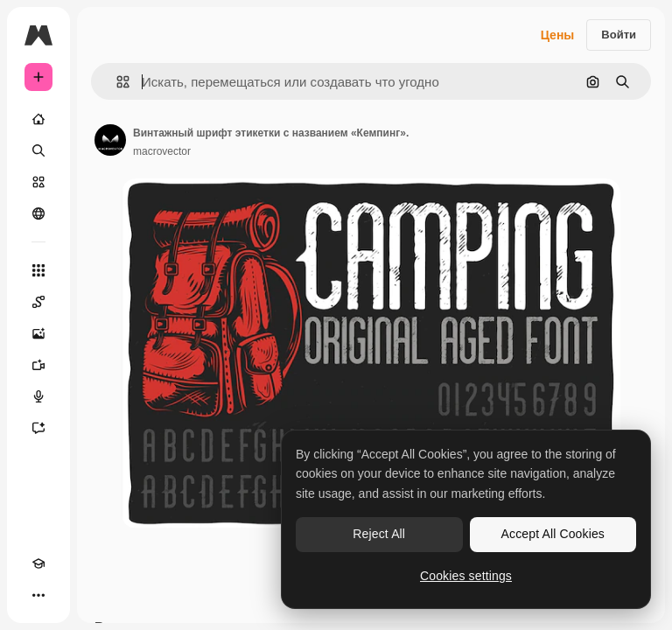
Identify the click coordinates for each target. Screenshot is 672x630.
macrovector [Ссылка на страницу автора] (162, 151)
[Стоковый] (38, 182)
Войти (619, 35)
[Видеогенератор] (38, 365)
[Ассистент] (38, 428)
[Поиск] (38, 150)
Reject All (379, 534)
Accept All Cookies (553, 534)
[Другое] (38, 595)
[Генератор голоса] (38, 396)
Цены (558, 35)
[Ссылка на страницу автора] (110, 140)
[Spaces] (38, 302)
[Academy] (38, 563)
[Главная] (38, 119)
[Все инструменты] (38, 270)
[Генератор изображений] (38, 333)
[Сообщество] (38, 213)
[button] (116, 82)
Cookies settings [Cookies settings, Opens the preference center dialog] (466, 576)
